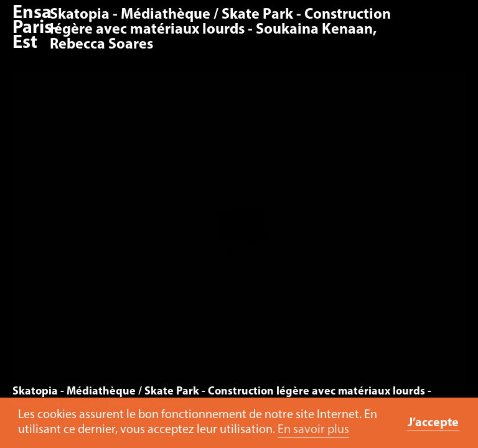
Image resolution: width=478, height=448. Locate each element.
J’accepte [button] (433, 423)
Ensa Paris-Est (35, 28)
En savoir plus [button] (313, 430)
